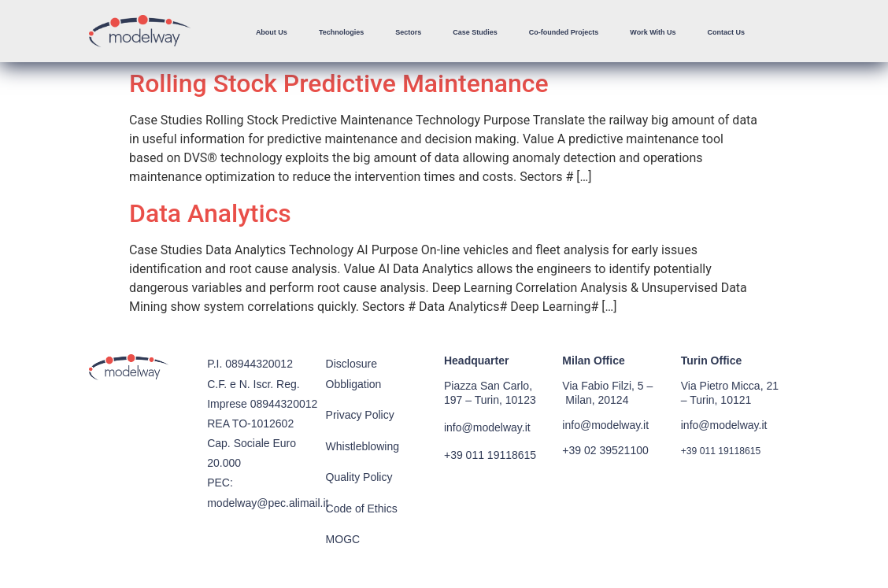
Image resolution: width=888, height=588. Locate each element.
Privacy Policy (360, 415)
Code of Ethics (362, 508)
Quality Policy (359, 477)
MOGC (343, 539)
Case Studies (475, 32)
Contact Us (727, 32)
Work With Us (653, 32)
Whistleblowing (363, 446)
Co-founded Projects (564, 32)
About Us (272, 32)
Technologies (341, 32)
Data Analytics (210, 213)
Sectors (408, 32)
